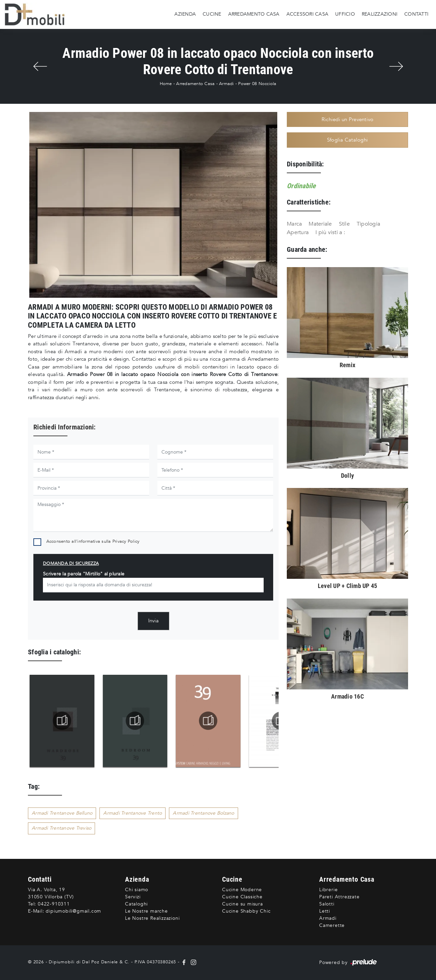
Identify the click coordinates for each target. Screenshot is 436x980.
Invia (153, 621)
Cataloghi (136, 904)
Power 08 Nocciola (257, 84)
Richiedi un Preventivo (348, 119)
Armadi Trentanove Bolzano (203, 813)
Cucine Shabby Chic (246, 911)
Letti (325, 911)
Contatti (416, 14)
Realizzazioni (380, 14)
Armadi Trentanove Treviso (61, 828)
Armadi (227, 84)
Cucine (212, 14)
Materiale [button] (320, 224)
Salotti (327, 904)
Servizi (133, 897)
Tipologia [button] (368, 224)
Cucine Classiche (242, 897)
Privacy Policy (126, 541)
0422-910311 (54, 904)
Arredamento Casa (254, 14)
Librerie (328, 890)
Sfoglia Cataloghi (347, 140)
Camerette (332, 925)
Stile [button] (344, 224)
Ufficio (345, 14)
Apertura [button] (298, 232)
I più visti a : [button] (330, 232)
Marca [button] (294, 224)
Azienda (185, 14)
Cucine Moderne (242, 890)
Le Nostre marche (146, 911)
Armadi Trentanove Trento (133, 813)
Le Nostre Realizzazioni (152, 918)
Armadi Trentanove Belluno (62, 813)
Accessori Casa (308, 14)
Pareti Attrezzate (339, 897)
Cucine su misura (243, 904)
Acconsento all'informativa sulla (93, 541)
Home (166, 84)
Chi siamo (137, 890)
